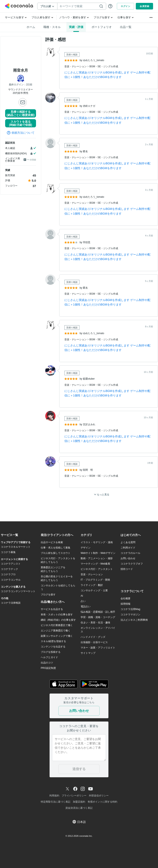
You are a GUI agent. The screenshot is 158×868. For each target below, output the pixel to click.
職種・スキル (52, 27)
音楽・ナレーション (76, 66)
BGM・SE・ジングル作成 (104, 66)
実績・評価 (76, 27)
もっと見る (102, 495)
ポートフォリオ (102, 27)
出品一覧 (126, 27)
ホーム (31, 27)
